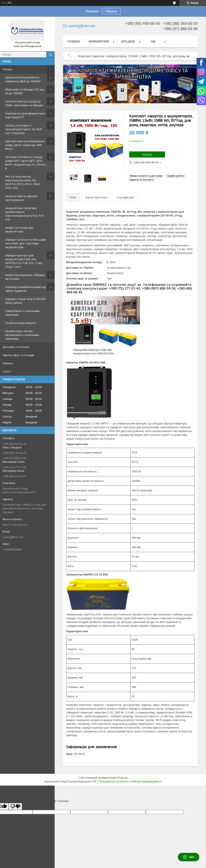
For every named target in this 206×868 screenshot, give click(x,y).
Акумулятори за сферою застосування (21, 198)
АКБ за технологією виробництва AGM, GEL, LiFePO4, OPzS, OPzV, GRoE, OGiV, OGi (23, 182)
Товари (7, 69)
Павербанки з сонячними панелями (22, 313)
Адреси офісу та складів (18, 355)
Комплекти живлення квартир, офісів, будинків (26, 289)
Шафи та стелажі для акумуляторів (19, 229)
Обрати (111, 11)
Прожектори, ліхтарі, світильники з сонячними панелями (22, 335)
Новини (8, 363)
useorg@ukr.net (13, 537)
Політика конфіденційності (146, 782)
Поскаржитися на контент (114, 782)
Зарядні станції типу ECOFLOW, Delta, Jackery (26, 301)
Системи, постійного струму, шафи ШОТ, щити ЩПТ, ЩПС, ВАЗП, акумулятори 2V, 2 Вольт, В (26, 163)
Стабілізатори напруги (20, 323)
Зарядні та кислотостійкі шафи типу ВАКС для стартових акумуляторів (26, 243)
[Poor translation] (15, 806)
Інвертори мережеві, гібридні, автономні (25, 277)
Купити (147, 154)
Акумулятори (99, 41)
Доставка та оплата (16, 347)
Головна (74, 41)
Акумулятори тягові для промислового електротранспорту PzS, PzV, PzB (25, 214)
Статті (7, 371)
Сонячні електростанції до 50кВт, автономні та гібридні (24, 103)
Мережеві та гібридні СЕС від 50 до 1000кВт (24, 91)
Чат (189, 857)
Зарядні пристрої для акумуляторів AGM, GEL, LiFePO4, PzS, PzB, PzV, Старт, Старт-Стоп (24, 261)
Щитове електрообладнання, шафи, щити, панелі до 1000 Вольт (25, 145)
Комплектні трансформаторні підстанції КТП (25, 115)
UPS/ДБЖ (128, 41)
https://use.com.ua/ (15, 525)
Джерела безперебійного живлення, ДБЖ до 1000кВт (23, 79)
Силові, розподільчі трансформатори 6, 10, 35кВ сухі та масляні (24, 129)
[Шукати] (50, 54)
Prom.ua (123, 778)
